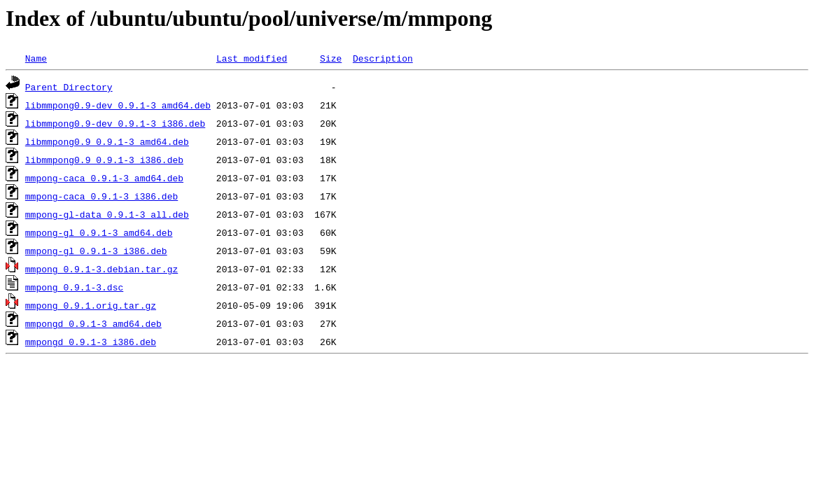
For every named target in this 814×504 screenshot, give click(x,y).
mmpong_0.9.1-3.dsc (74, 287)
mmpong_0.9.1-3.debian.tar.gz (101, 269)
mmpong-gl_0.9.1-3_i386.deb (96, 251)
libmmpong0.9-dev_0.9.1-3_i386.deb (115, 123)
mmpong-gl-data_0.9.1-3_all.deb (107, 214)
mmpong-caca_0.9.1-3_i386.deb (101, 196)
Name (36, 58)
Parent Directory (69, 87)
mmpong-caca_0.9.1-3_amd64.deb (104, 178)
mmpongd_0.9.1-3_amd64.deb (93, 323)
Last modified (252, 58)
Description (383, 58)
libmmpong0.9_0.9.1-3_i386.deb (104, 160)
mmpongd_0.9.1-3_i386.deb (91, 342)
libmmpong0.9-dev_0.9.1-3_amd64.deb (118, 105)
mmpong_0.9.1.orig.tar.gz (91, 305)
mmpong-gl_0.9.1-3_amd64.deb (99, 232)
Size (331, 58)
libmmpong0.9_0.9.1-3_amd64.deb (107, 141)
